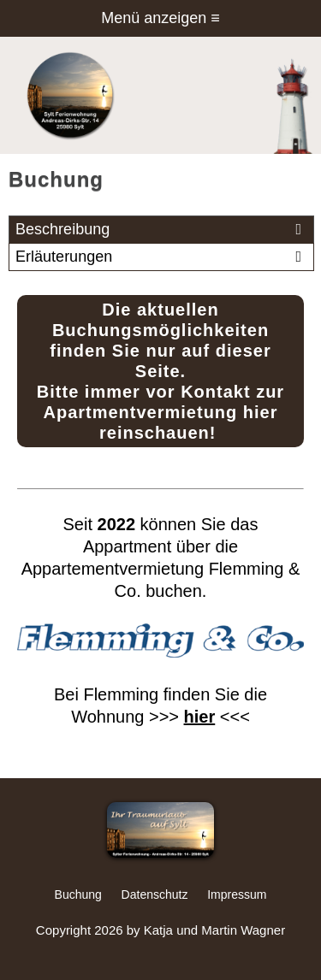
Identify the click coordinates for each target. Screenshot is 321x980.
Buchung (78, 894)
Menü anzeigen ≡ (160, 18)
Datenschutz (155, 894)
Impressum (237, 894)
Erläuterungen (161, 257)
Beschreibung (161, 230)
